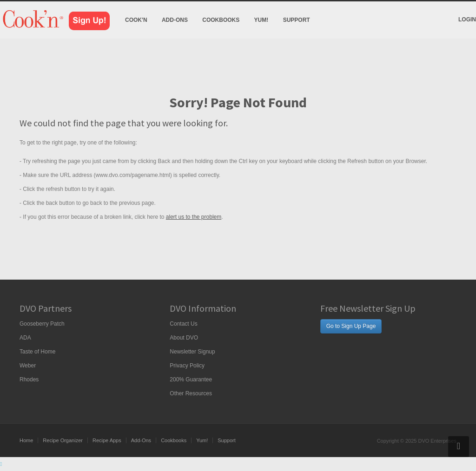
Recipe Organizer (63, 440)
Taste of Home (37, 352)
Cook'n (136, 20)
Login (467, 20)
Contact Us (183, 324)
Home (26, 440)
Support (297, 20)
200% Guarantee (191, 379)
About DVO (184, 338)
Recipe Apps (107, 440)
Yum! (261, 20)
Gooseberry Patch (42, 324)
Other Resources (191, 393)
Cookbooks (221, 20)
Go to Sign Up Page (351, 326)
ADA (25, 338)
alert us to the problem (194, 217)
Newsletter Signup (192, 352)
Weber (28, 366)
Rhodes (29, 379)
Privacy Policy (187, 366)
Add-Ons (175, 20)
